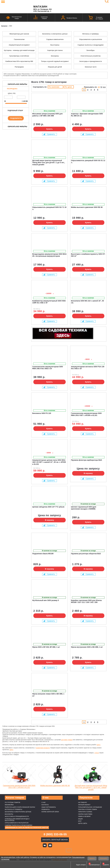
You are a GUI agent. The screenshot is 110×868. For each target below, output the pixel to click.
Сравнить (49, 134)
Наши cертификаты (49, 807)
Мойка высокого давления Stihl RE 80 (55, 786)
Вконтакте (45, 845)
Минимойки (9, 805)
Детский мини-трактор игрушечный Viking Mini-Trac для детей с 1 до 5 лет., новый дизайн (91, 788)
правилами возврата (43, 748)
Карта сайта (83, 823)
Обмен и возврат (84, 816)
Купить (50, 129)
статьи (97, 753)
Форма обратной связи (50, 812)
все (104, 87)
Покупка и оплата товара (88, 809)
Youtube (50, 845)
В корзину (88, 473)
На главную (83, 802)
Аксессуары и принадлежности (17, 816)
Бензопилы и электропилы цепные (18, 812)
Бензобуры (9, 814)
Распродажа (12, 89)
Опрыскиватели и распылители (17, 823)
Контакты (45, 805)
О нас (44, 802)
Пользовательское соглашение (90, 807)
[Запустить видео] (22, 775)
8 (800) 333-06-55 (55, 834)
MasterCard (47, 850)
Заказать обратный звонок (55, 840)
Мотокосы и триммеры (13, 809)
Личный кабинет (84, 805)
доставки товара (67, 740)
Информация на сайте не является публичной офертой (27, 827)
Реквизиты (45, 809)
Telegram (67, 845)
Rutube (61, 845)
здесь (99, 745)
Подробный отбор (15, 111)
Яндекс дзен (56, 845)
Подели (58, 850)
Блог (80, 821)
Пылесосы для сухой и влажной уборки (20, 807)
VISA (39, 850)
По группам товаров (12, 802)
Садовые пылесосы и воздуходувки (18, 825)
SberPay (69, 850)
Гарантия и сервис (85, 812)
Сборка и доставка (85, 814)
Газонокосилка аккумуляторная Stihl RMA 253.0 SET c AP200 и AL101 (19, 787)
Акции (80, 819)
